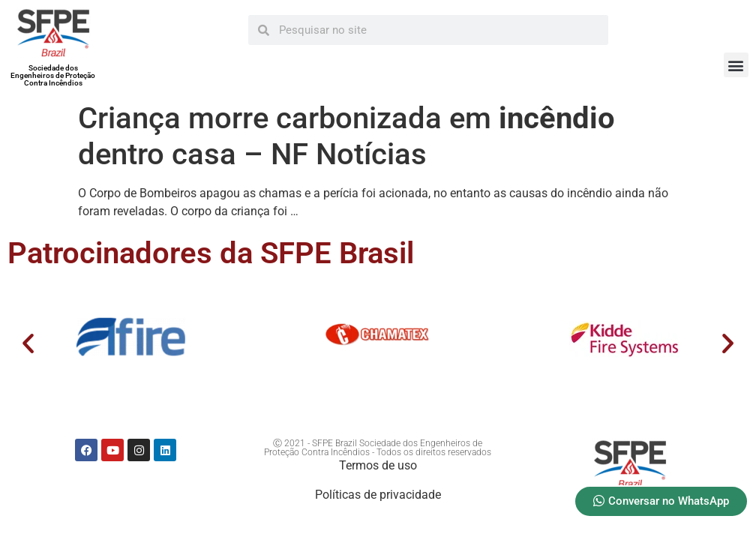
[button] (736, 65)
